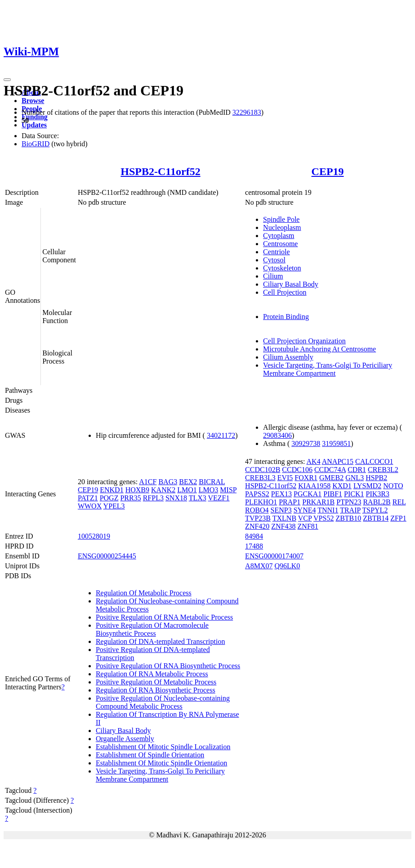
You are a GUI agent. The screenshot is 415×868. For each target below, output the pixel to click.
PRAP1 (290, 502)
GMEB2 (331, 478)
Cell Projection (285, 292)
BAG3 (168, 482)
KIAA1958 (314, 486)
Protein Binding (286, 317)
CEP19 (328, 171)
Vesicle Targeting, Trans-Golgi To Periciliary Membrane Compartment (328, 369)
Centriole (277, 252)
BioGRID (36, 144)
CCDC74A (330, 470)
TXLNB (284, 518)
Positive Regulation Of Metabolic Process (156, 682)
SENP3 (281, 510)
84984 (254, 536)
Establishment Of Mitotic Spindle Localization (163, 747)
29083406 (277, 435)
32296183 (247, 112)
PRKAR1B (318, 502)
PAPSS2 (257, 494)
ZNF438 (283, 526)
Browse (33, 101)
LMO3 (209, 490)
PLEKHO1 (261, 502)
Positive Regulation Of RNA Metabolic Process (164, 617)
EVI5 (285, 478)
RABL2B (377, 502)
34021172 (221, 435)
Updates (34, 125)
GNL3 (355, 478)
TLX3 (198, 498)
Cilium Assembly (288, 357)
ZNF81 (308, 526)
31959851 (336, 443)
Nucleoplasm (282, 227)
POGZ (109, 498)
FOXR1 (306, 478)
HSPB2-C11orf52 (160, 171)
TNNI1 (328, 510)
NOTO (393, 486)
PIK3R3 (378, 494)
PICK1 (354, 494)
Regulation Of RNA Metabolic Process (152, 674)
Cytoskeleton (282, 268)
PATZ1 (88, 498)
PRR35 (130, 498)
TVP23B (258, 518)
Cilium (273, 276)
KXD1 (342, 486)
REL (399, 502)
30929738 (306, 443)
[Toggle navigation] (7, 80)
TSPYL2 (375, 510)
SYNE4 (305, 510)
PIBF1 (333, 494)
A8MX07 (259, 566)
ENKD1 (112, 490)
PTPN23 (349, 502)
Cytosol (274, 260)
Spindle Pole (281, 219)
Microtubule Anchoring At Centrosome (319, 349)
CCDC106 (297, 470)
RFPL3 (153, 498)
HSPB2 (376, 478)
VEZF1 (219, 498)
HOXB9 (137, 490)
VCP (305, 518)
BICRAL (212, 482)
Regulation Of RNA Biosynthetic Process (156, 690)
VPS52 (324, 518)
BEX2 (188, 482)
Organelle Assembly (125, 739)
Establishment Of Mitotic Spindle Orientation (161, 763)
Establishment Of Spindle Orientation (150, 755)
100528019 (94, 536)
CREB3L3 (260, 478)
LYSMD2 (367, 486)
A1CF (148, 482)
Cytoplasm (279, 236)
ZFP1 (398, 518)
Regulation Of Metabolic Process (144, 593)
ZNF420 (257, 526)
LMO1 (187, 490)
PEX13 (281, 494)
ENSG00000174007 (274, 556)
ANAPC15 (338, 461)
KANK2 (163, 490)
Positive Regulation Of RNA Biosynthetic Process (168, 666)
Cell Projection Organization (304, 341)
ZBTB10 (348, 518)
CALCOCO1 (374, 461)
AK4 (314, 461)
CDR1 (357, 470)
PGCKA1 (308, 494)
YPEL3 (114, 506)
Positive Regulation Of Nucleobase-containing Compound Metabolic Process (163, 702)
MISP (228, 490)
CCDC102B (263, 470)
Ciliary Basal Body (291, 284)
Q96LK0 (287, 566)
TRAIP (350, 510)
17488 (254, 546)
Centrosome (280, 244)
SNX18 (176, 498)
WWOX (90, 506)
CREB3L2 (383, 470)
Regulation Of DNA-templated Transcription (161, 641)
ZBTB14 (376, 518)
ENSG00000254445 (107, 556)
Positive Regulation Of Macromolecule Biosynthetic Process (152, 629)
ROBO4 (257, 510)
